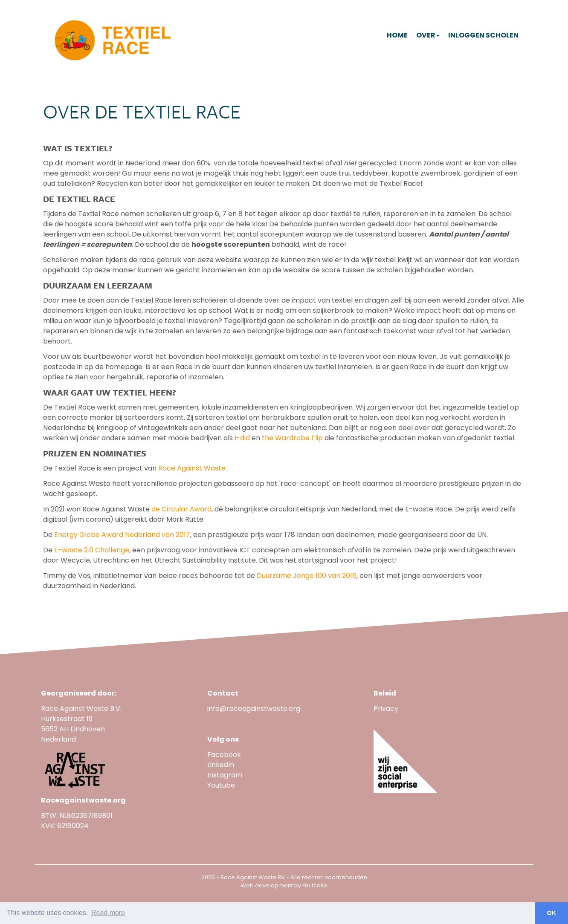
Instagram (225, 775)
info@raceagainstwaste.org (254, 709)
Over (428, 35)
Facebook (224, 755)
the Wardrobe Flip (292, 438)
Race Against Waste (192, 468)
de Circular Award (181, 509)
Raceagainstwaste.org (83, 800)
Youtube (222, 785)
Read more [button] (108, 913)
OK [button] (552, 913)
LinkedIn (221, 765)
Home (397, 35)
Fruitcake (315, 885)
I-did (242, 438)
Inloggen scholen (483, 35)
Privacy (386, 709)
